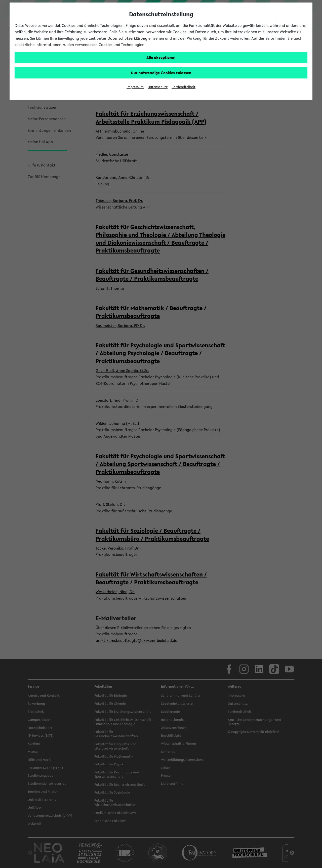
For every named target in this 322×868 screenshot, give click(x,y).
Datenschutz (158, 87)
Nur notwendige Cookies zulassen (161, 73)
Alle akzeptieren (161, 57)
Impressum (135, 87)
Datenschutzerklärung (127, 38)
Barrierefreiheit (184, 87)
